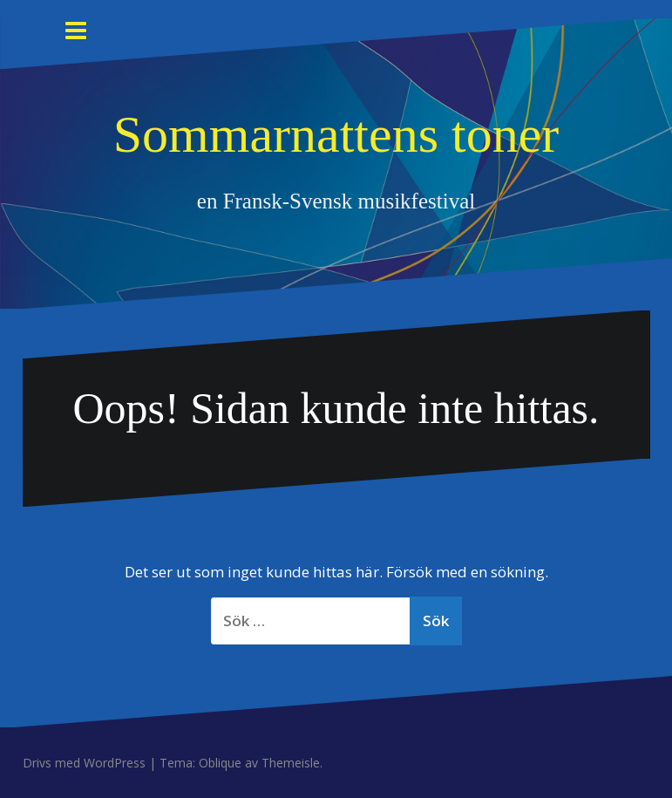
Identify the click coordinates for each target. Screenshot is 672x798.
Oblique (220, 763)
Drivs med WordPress (84, 763)
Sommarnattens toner (336, 134)
